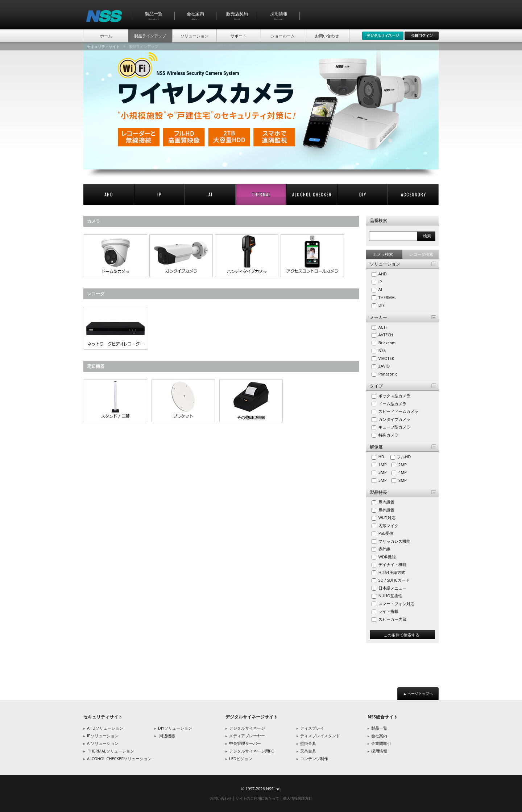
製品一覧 (154, 16)
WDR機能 (386, 557)
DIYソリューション (175, 728)
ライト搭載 (388, 611)
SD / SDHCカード (393, 580)
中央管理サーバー (245, 743)
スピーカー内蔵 (392, 619)
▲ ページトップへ (418, 693)
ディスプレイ (312, 728)
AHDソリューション (105, 728)
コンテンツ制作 (314, 758)
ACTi (382, 327)
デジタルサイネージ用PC (252, 751)
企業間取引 (381, 743)
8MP (404, 480)
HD (383, 457)
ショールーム (283, 36)
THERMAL (261, 194)
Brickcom (386, 343)
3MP (384, 472)
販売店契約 (237, 16)
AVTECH (385, 335)
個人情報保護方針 (298, 798)
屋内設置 (386, 502)
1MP (384, 465)
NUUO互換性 (390, 596)
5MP (384, 480)
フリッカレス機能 (394, 541)
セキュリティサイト (103, 46)
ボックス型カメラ (394, 396)
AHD (109, 194)
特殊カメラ (388, 435)
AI (210, 194)
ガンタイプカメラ (394, 419)
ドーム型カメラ (392, 404)
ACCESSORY (413, 194)
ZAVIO (384, 366)
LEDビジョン (241, 758)
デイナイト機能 (392, 564)
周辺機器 (167, 736)
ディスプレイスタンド (320, 736)
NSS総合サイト (383, 717)
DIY (363, 194)
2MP (404, 465)
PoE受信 (385, 533)
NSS (382, 350)
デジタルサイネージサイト (252, 717)
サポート (239, 36)
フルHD (405, 457)
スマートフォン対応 (396, 604)
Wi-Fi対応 (386, 518)
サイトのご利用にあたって (257, 798)
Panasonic (387, 374)
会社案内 (195, 16)
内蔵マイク (388, 526)
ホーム (106, 36)
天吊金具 (308, 751)
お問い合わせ (327, 36)
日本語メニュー (392, 588)
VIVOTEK (386, 358)
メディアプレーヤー (247, 736)
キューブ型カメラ (394, 427)
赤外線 (384, 549)
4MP (404, 472)
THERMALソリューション (111, 751)
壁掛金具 (308, 743)
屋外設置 (386, 510)
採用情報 (279, 16)
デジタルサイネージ (247, 728)
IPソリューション (103, 736)
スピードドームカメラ (398, 411)
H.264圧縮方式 (391, 572)
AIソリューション (103, 743)
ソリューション (194, 36)
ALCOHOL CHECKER (312, 194)
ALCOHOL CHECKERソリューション (119, 758)
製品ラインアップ (150, 36)
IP (159, 194)
